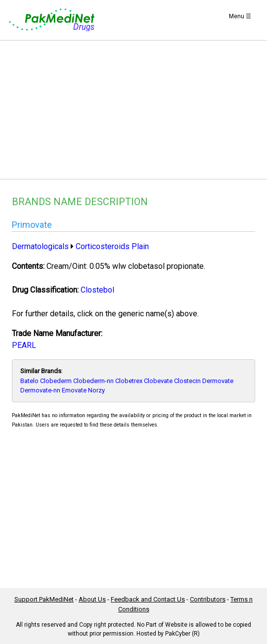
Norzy (96, 390)
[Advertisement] (133, 110)
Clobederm (56, 381)
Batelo (29, 381)
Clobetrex (129, 381)
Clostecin (187, 381)
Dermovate (218, 381)
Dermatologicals (40, 246)
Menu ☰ (240, 16)
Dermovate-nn (40, 390)
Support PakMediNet (44, 599)
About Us (92, 599)
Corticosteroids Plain (112, 246)
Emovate (74, 390)
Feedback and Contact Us (148, 599)
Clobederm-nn (93, 381)
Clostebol (97, 290)
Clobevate (158, 381)
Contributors (208, 599)
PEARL (24, 345)
